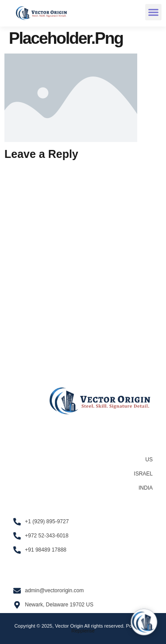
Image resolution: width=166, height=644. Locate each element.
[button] (154, 12)
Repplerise (83, 631)
